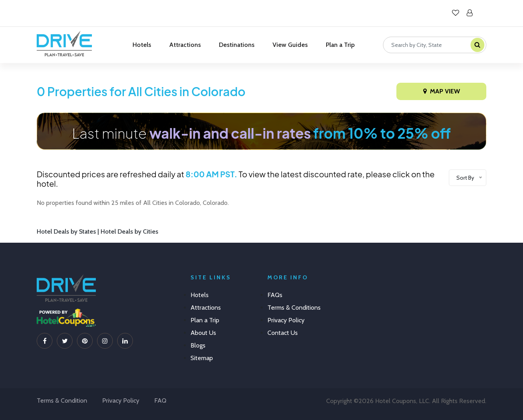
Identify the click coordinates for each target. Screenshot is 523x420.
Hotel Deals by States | (69, 231)
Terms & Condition (62, 400)
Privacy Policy (286, 320)
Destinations (237, 45)
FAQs (275, 295)
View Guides (290, 45)
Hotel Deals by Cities (129, 231)
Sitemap (202, 358)
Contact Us (283, 333)
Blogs (198, 345)
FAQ (160, 400)
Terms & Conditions (294, 308)
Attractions (185, 45)
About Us (203, 333)
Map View (442, 91)
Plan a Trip (340, 45)
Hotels (142, 45)
